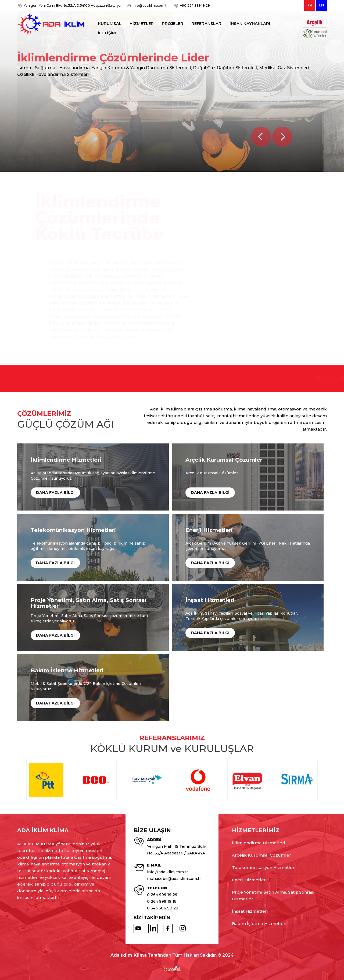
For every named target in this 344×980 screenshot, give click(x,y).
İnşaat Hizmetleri (250, 911)
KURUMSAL (110, 23)
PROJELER (173, 23)
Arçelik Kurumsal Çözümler (261, 855)
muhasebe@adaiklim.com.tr (174, 879)
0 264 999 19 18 (162, 901)
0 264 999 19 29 (162, 895)
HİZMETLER (142, 23)
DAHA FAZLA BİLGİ (55, 493)
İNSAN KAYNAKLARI (250, 23)
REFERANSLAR (206, 23)
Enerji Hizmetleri (249, 880)
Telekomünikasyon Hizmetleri (264, 867)
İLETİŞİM (107, 33)
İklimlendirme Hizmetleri (258, 843)
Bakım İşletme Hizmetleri (259, 924)
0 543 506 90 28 (163, 908)
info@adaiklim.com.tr (150, 5)
